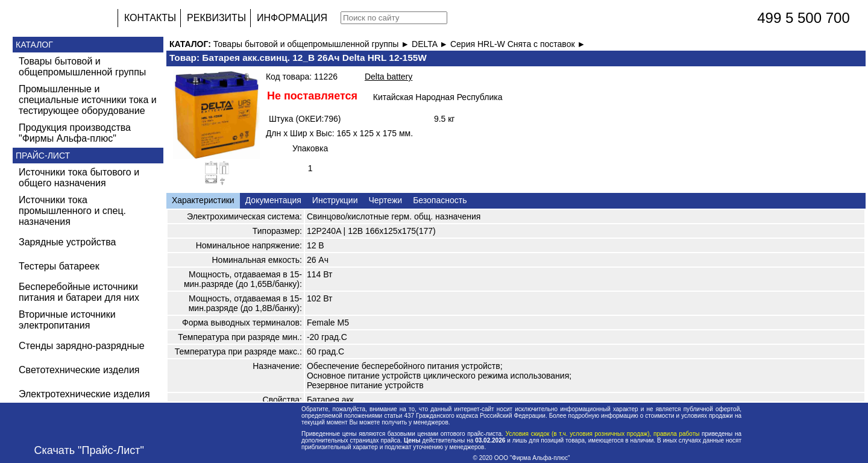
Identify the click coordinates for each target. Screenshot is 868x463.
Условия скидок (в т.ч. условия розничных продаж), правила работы (602, 434)
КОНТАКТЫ (150, 18)
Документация (273, 200)
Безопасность (440, 200)
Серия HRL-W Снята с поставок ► (518, 44)
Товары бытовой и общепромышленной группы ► (313, 44)
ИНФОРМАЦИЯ (292, 18)
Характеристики (203, 200)
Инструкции (335, 200)
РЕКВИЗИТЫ (216, 18)
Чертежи (385, 200)
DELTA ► (431, 44)
